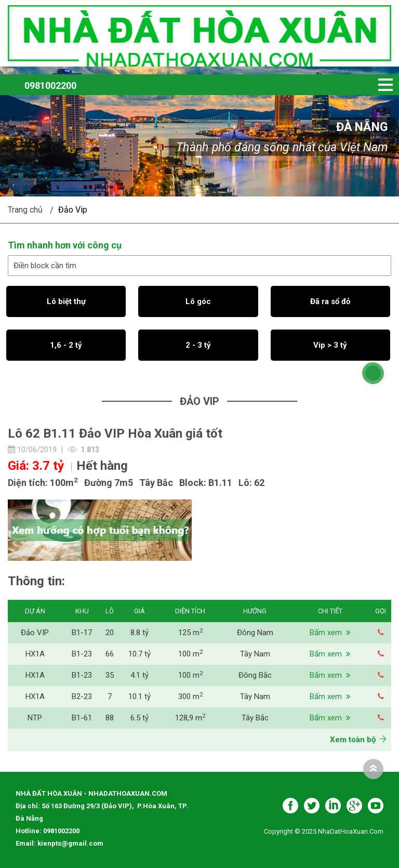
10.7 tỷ (139, 654)
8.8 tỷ (139, 633)
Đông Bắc (255, 675)
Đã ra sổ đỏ (330, 301)
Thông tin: (36, 581)
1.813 (90, 450)
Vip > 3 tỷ (330, 345)
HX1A (35, 654)
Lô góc (198, 301)
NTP (35, 718)
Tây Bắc (255, 718)
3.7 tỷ (48, 466)
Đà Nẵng (362, 127)
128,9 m (190, 718)
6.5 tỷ (139, 718)
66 (110, 654)
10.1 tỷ (139, 696)
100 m (190, 654)
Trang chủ (25, 210)
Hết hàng (102, 466)
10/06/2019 (32, 450)
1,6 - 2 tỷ (66, 345)
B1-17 (82, 633)
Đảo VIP (35, 633)
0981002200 (50, 86)
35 (110, 675)
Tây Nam (255, 654)
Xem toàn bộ (358, 740)
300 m (190, 696)
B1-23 (82, 654)
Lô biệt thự (66, 301)
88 (110, 718)
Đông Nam (255, 633)
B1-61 (82, 718)
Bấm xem (330, 633)
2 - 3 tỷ (198, 345)
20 (110, 633)
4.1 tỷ (139, 675)
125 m (190, 633)
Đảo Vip (73, 210)
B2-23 (82, 696)
